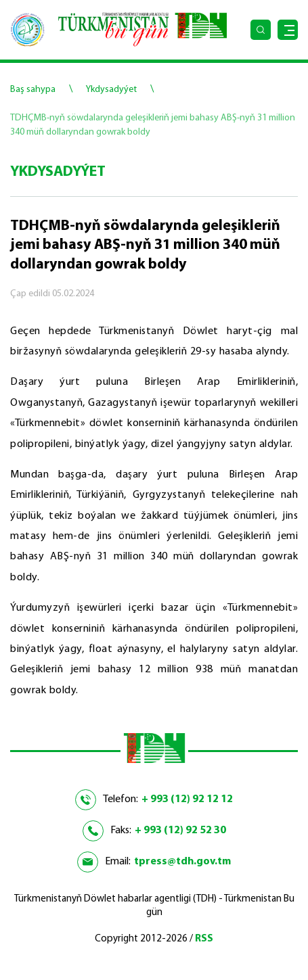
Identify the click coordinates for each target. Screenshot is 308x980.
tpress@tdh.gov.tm (182, 862)
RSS (204, 939)
